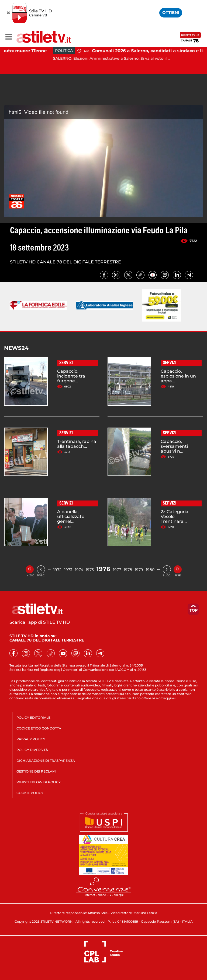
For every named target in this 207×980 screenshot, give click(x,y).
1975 (90, 570)
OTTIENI (171, 13)
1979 (139, 570)
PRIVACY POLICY (31, 739)
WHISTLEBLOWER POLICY (39, 782)
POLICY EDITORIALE (33, 718)
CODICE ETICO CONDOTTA (39, 728)
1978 (128, 570)
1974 (79, 570)
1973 (68, 570)
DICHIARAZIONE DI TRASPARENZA (46, 761)
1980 (150, 570)
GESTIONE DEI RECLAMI (36, 771)
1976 (103, 569)
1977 (117, 570)
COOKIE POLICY (30, 793)
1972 (57, 570)
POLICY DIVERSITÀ (32, 750)
